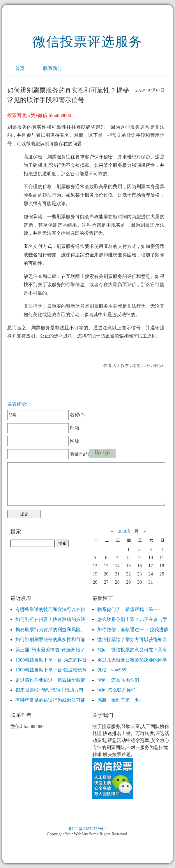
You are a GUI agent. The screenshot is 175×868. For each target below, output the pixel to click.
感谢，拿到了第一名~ (120, 700)
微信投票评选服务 (88, 42)
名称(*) (46, 415)
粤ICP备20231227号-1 (88, 829)
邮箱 (43, 428)
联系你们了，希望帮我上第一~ (129, 609)
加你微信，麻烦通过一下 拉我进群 (133, 630)
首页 (20, 68)
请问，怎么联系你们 (118, 680)
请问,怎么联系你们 (116, 690)
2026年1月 (128, 531)
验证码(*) (80, 454)
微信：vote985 (112, 670)
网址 (43, 441)
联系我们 (52, 68)
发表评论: (17, 404)
